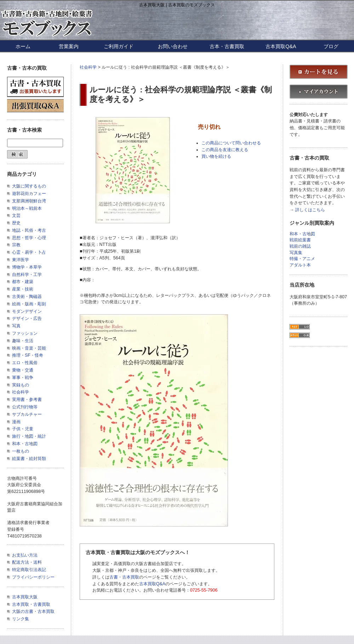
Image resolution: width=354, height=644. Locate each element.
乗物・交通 (23, 370)
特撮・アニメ (302, 259)
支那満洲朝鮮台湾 (29, 201)
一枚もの (21, 451)
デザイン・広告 (27, 318)
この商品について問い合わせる (231, 143)
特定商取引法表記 (29, 570)
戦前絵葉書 (300, 240)
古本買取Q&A (281, 46)
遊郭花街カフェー (29, 194)
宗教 (16, 245)
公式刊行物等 (25, 407)
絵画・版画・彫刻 (29, 304)
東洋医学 (21, 260)
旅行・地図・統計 (29, 436)
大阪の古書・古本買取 (33, 611)
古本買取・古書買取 (31, 604)
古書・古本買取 (124, 577)
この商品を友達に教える (225, 150)
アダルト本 (300, 265)
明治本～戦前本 (27, 208)
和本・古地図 (25, 444)
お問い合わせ (173, 46)
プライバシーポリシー (33, 577)
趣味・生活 (23, 341)
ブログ (331, 46)
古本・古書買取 (227, 46)
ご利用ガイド (119, 46)
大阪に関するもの (29, 186)
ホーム (23, 46)
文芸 (16, 215)
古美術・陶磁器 (27, 297)
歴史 (16, 223)
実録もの (21, 385)
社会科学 (88, 67)
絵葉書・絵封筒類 (29, 459)
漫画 (16, 422)
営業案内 (69, 46)
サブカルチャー (27, 414)
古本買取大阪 (25, 597)
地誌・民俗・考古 (29, 230)
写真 (16, 326)
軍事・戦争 (23, 378)
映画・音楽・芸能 (29, 348)
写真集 (296, 253)
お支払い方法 (25, 555)
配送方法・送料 (27, 562)
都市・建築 (23, 282)
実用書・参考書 (27, 399)
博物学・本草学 (27, 267)
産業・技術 (23, 289)
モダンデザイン (27, 311)
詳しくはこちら (310, 210)
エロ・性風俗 (25, 363)
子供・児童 (23, 429)
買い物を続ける (216, 156)
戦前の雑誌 (300, 246)
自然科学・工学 (27, 275)
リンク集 (21, 619)
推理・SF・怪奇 (28, 355)
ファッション (25, 333)
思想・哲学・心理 (29, 238)
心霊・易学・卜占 (29, 252)
